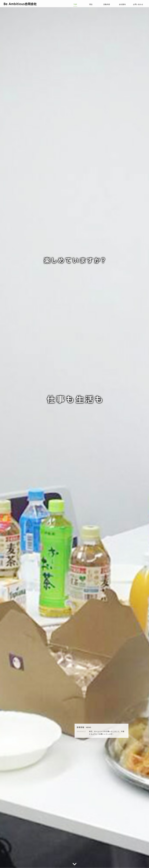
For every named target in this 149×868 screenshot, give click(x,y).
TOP (75, 4)
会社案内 (122, 4)
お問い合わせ (138, 4)
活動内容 (107, 4)
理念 (91, 4)
